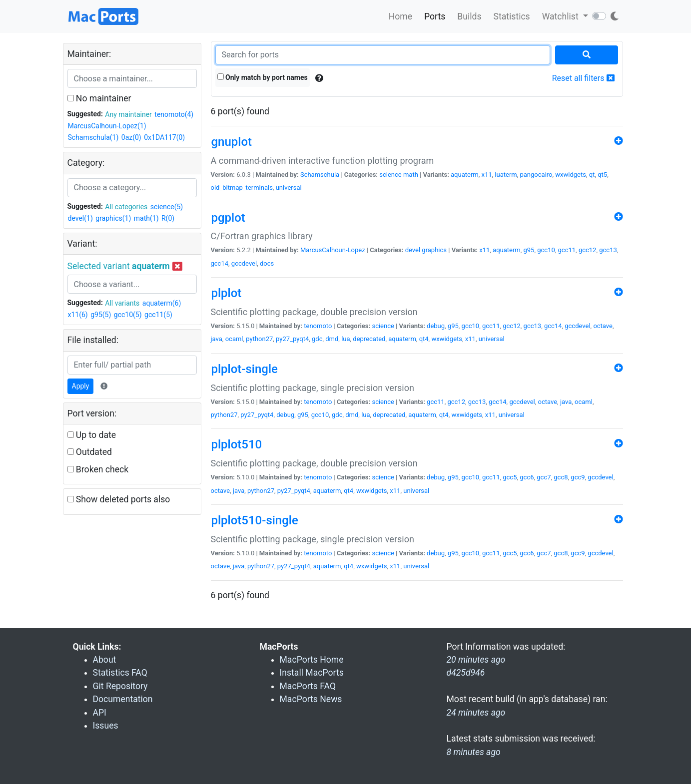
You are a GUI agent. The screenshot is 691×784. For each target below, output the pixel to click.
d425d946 (466, 673)
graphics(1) (113, 218)
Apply (81, 386)
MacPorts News (311, 699)
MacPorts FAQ (308, 686)
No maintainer (99, 98)
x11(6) (78, 315)
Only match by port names (263, 77)
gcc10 (546, 250)
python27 (259, 339)
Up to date (92, 435)
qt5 (602, 175)
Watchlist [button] (561, 16)
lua (345, 339)
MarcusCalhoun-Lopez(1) (107, 126)
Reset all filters (583, 78)
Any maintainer (128, 114)
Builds (469, 16)
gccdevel (244, 263)
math (411, 175)
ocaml (234, 339)
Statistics (511, 16)
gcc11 (567, 250)
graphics (434, 250)
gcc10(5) (128, 315)
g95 (529, 250)
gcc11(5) (158, 315)
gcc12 (588, 250)
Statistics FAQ (120, 673)
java (217, 339)
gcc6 (527, 477)
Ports (435, 16)
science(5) (167, 207)
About (105, 660)
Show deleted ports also (119, 499)
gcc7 (544, 477)
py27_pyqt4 (292, 339)
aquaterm (465, 175)
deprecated (369, 339)
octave (603, 326)
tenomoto (318, 326)
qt (592, 175)
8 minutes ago (474, 752)
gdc (317, 339)
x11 (486, 175)
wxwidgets (571, 175)
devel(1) (80, 218)
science (390, 175)
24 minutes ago (476, 713)
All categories (126, 207)
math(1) (146, 218)
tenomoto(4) (174, 114)
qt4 (424, 339)
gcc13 (608, 250)
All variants (122, 303)
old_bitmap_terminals (242, 188)
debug (436, 326)
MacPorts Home (312, 660)
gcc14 (220, 263)
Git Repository (120, 686)
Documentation (123, 699)
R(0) (168, 218)
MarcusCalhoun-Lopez (333, 250)
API (100, 713)
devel (413, 250)
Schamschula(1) (93, 137)
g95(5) (101, 315)
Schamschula (320, 175)
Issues (106, 726)
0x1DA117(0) (164, 137)
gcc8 (561, 477)
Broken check (98, 469)
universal (289, 188)
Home (400, 16)
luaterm (506, 175)
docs (267, 263)
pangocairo (536, 175)
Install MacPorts (312, 673)
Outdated (90, 452)
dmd (332, 339)
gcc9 (578, 477)
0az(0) (131, 137)
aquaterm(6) (162, 303)
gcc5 (510, 477)
